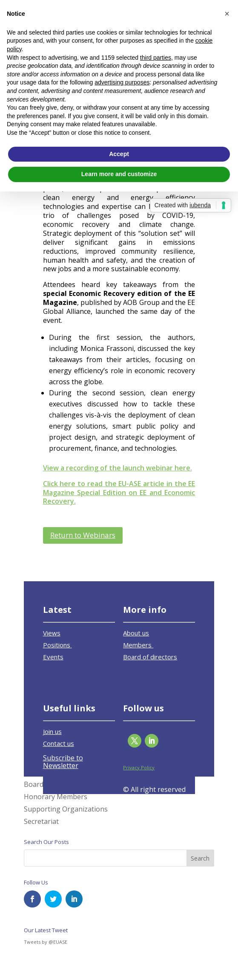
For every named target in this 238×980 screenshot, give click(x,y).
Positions (57, 645)
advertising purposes (122, 82)
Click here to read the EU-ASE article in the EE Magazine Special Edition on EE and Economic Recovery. (119, 493)
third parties (156, 58)
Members (138, 645)
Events (53, 657)
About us (136, 633)
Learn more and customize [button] (119, 174)
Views (52, 633)
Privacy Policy (139, 767)
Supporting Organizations (66, 809)
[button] (227, 14)
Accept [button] (119, 154)
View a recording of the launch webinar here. (118, 468)
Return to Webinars (83, 535)
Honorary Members (56, 797)
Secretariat (41, 821)
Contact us (59, 743)
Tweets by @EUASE (46, 942)
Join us (52, 731)
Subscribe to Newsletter (63, 762)
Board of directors (150, 657)
